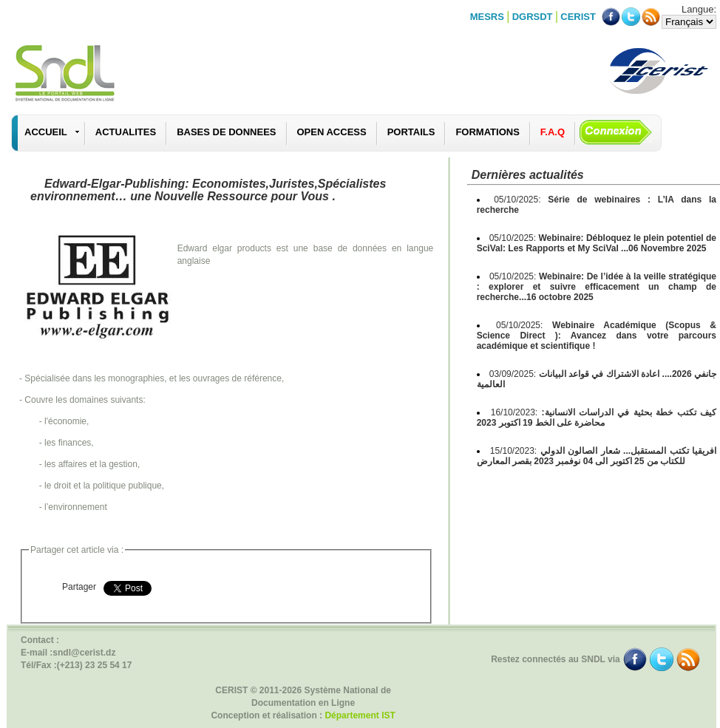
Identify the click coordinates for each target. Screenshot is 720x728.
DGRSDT (533, 17)
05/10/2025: (597, 243)
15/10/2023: (597, 456)
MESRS (487, 17)
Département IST (360, 715)
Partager (79, 587)
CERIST (578, 17)
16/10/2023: (597, 418)
